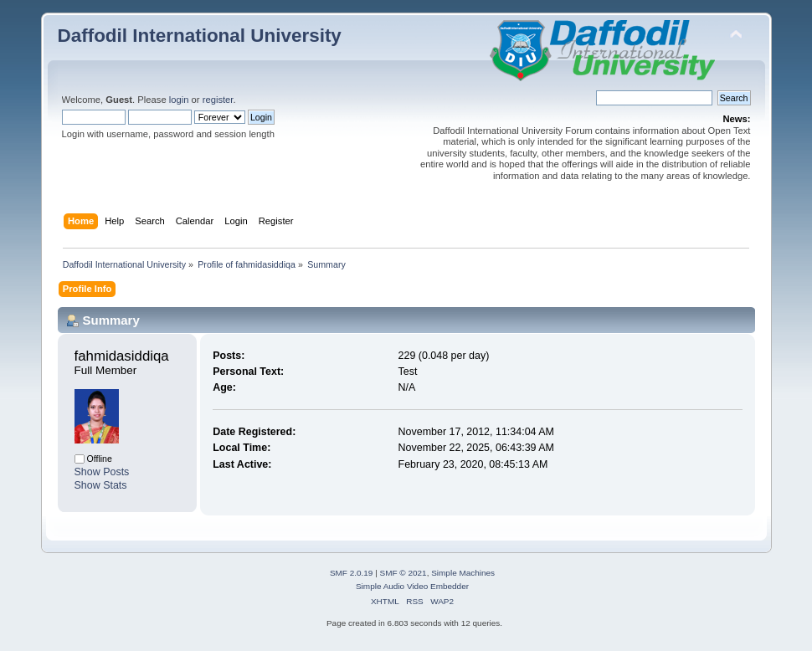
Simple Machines (463, 573)
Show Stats (101, 485)
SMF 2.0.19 (352, 573)
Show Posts (102, 472)
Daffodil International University (200, 36)
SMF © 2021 (403, 573)
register (218, 100)
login (179, 100)
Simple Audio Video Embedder (412, 586)
